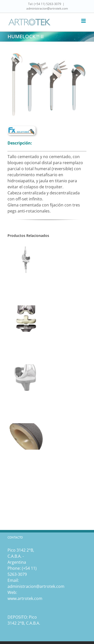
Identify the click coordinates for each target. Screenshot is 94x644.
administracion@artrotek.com (47, 8)
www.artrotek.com (25, 598)
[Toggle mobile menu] (84, 21)
